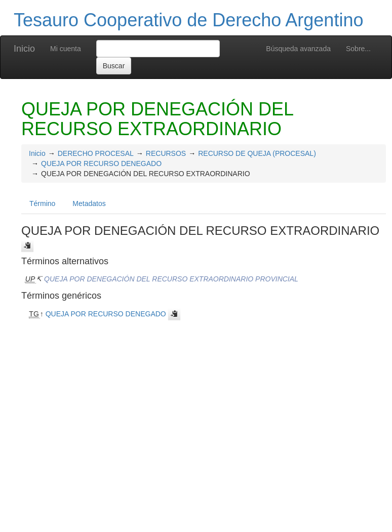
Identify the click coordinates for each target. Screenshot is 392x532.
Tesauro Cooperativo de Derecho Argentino (188, 20)
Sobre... (358, 49)
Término (42, 203)
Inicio (24, 49)
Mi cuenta (66, 49)
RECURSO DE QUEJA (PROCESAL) (257, 153)
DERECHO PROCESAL (96, 153)
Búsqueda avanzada (298, 49)
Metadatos (89, 203)
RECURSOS (166, 153)
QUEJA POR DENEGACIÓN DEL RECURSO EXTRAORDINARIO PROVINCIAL (171, 279)
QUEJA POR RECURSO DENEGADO (101, 163)
